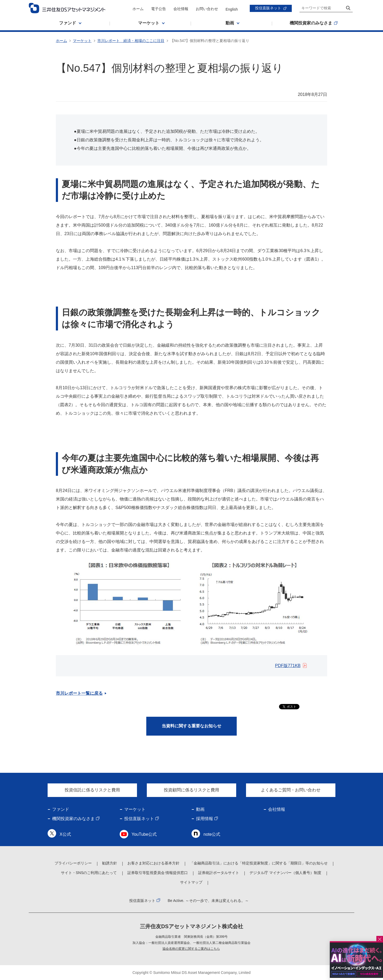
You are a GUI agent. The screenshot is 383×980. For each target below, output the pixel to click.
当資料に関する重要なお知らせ (191, 726)
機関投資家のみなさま (73, 819)
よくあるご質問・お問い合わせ (291, 790)
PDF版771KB (288, 666)
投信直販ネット (268, 8)
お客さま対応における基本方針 (153, 863)
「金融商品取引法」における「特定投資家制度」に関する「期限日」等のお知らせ (259, 863)
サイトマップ (191, 882)
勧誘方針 (110, 863)
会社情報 (181, 9)
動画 (200, 809)
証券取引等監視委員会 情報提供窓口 (158, 873)
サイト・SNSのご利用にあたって (89, 873)
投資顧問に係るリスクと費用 (191, 790)
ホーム (138, 9)
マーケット (82, 41)
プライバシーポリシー (73, 863)
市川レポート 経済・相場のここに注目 (131, 41)
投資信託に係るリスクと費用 (92, 790)
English (232, 9)
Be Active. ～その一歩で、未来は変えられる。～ (208, 901)
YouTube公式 (144, 834)
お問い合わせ (207, 9)
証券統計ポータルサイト (219, 873)
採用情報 (205, 819)
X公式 (65, 834)
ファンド (61, 809)
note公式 (212, 834)
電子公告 (159, 9)
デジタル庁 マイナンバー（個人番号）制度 (285, 873)
